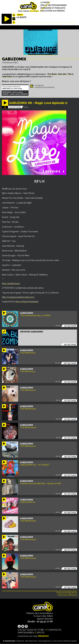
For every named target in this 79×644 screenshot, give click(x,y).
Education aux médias (53, 11)
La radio (45, 2)
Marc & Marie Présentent (27, 302)
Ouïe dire (62, 74)
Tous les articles (67, 595)
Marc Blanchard (31, 641)
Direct (20, 15)
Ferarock (43, 636)
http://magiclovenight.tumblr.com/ (18, 297)
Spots (41, 633)
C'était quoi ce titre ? (32, 630)
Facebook (39, 85)
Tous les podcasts (67, 593)
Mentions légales (70, 641)
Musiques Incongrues (45, 87)
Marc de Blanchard (11, 284)
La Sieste (22, 17)
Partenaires (26, 633)
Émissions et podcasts (53, 8)
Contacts (55, 630)
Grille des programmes (54, 5)
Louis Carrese (58, 641)
